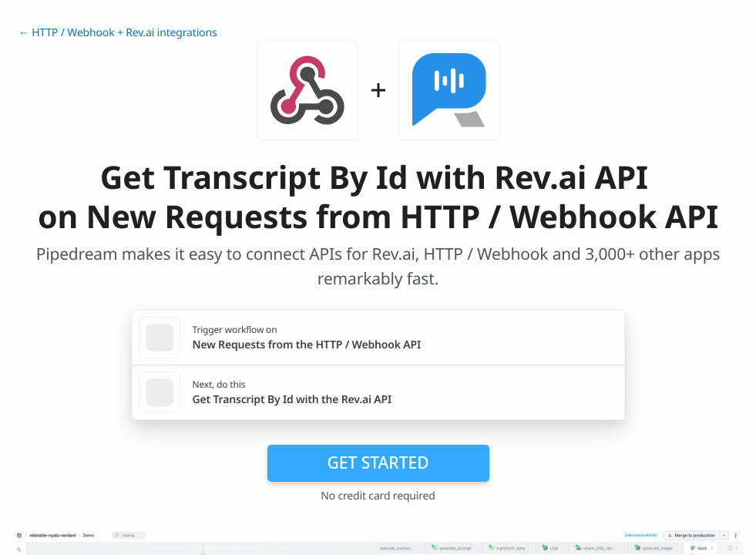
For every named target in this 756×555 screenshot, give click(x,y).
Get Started (378, 462)
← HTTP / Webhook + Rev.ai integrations (118, 33)
